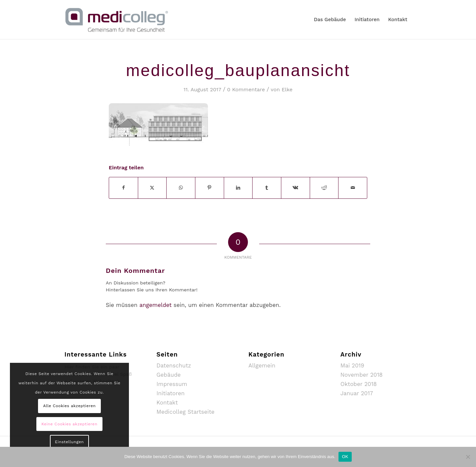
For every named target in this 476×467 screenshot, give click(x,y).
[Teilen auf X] (152, 188)
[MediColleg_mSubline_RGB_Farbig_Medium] (117, 20)
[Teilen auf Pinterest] (210, 188)
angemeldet (156, 305)
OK (345, 457)
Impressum (172, 384)
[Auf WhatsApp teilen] (181, 188)
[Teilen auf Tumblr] (267, 188)
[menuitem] (330, 20)
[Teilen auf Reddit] (324, 188)
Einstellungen (69, 442)
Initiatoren (170, 393)
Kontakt (167, 403)
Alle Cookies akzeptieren (69, 406)
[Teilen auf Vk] (296, 188)
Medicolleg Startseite (185, 412)
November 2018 (362, 375)
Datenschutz (174, 365)
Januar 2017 (357, 393)
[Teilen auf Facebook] (123, 188)
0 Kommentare (246, 89)
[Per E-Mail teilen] (353, 188)
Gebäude (168, 375)
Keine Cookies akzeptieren (69, 424)
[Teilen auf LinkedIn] (238, 188)
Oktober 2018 (359, 384)
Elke (287, 89)
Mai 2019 (352, 365)
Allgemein (262, 365)
